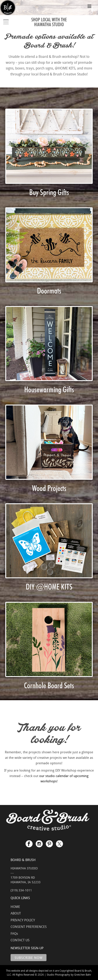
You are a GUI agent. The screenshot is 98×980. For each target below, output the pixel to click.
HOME (15, 907)
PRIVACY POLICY (23, 920)
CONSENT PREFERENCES (29, 927)
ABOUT (16, 913)
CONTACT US (20, 940)
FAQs (14, 933)
